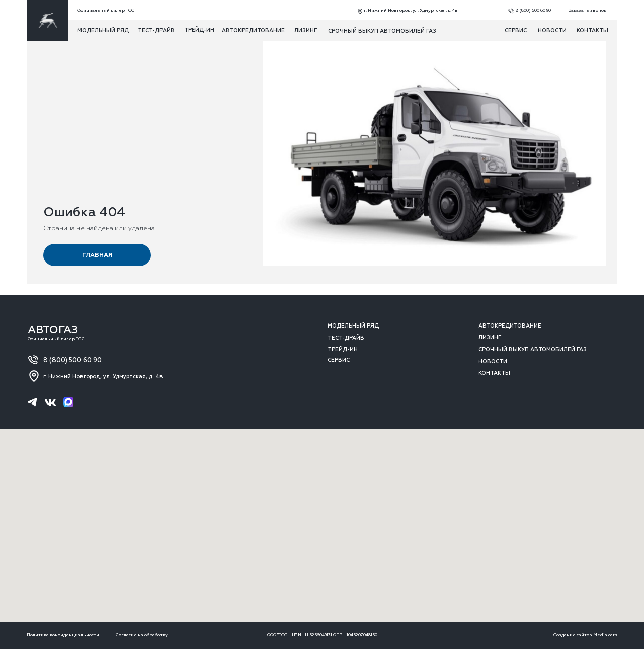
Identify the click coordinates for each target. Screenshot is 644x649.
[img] (47, 21)
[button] (585, 11)
